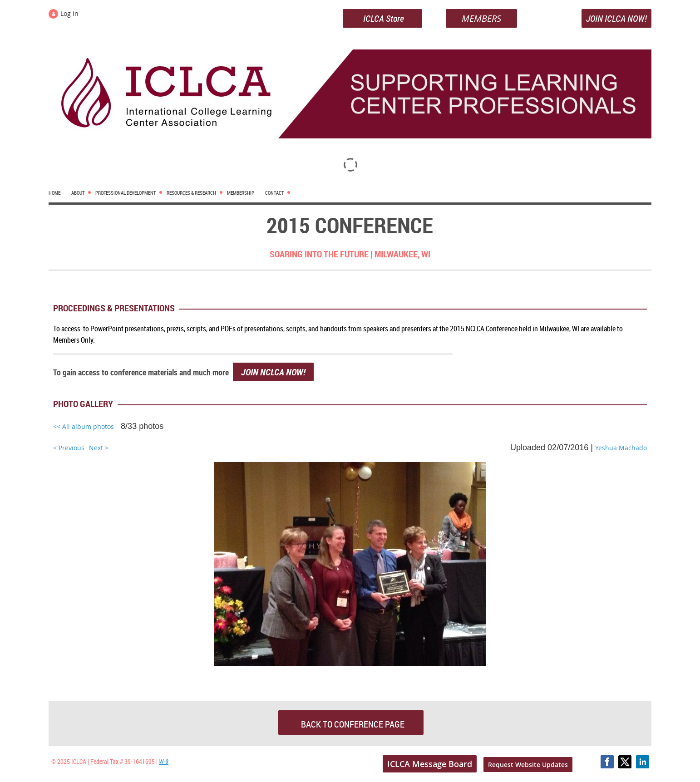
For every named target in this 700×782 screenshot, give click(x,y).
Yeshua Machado (621, 448)
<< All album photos (84, 426)
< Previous (69, 448)
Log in (69, 13)
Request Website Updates (528, 765)
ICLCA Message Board (430, 764)
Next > (99, 448)
